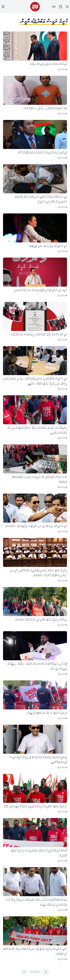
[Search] (67, 7)
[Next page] (24, 972)
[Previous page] (46, 972)
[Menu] (3, 7)
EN (54, 7)
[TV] (61, 7)
